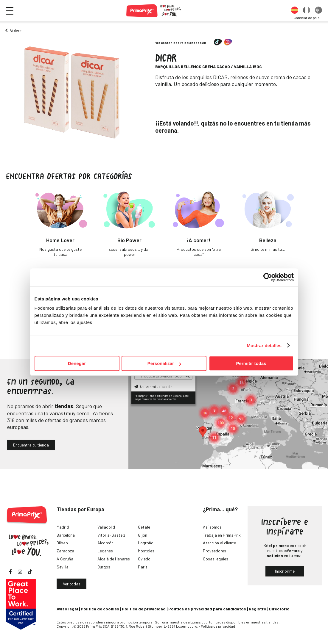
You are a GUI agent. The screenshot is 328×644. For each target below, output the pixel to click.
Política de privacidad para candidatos (207, 609)
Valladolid (106, 527)
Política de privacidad (144, 609)
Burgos (104, 567)
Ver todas (72, 584)
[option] (295, 11)
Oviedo (144, 559)
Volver (16, 30)
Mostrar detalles (264, 345)
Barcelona (66, 535)
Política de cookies (100, 609)
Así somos (212, 527)
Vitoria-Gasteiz (111, 535)
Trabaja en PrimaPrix (222, 535)
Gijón (143, 535)
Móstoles (146, 551)
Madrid (63, 527)
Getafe (144, 527)
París (143, 567)
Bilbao (62, 543)
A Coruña (65, 559)
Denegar (77, 363)
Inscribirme (285, 571)
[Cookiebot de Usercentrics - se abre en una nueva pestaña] (268, 277)
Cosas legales (216, 559)
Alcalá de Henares (114, 559)
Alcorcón (105, 543)
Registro (258, 609)
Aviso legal (67, 609)
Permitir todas (251, 363)
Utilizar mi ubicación (153, 386)
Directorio (279, 609)
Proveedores (214, 551)
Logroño (146, 543)
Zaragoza (65, 551)
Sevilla (63, 567)
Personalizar (164, 363)
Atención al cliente (219, 543)
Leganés (105, 551)
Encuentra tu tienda (31, 445)
